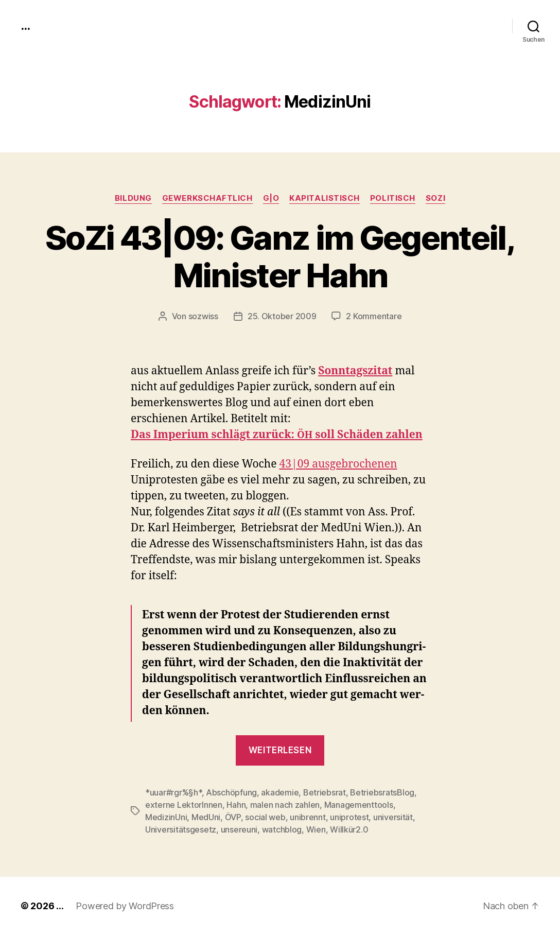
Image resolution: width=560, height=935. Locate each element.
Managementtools (359, 805)
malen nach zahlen (285, 805)
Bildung (133, 198)
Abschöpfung (231, 792)
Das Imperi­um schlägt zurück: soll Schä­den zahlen (277, 435)
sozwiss (203, 316)
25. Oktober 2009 (282, 316)
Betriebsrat (325, 792)
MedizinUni (166, 817)
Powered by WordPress (125, 906)
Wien (316, 829)
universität (393, 817)
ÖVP (233, 817)
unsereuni (239, 829)
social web (265, 817)
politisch (393, 198)
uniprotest (349, 817)
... (25, 26)
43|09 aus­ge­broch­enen (338, 464)
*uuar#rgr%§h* (173, 792)
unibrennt (308, 817)
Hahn (236, 805)
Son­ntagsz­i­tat (355, 371)
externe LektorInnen (184, 805)
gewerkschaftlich (207, 198)
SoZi (435, 198)
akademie (280, 792)
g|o (271, 198)
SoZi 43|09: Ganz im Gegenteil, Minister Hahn (280, 256)
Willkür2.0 (349, 829)
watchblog (282, 829)
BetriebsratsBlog (382, 792)
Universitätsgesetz (181, 829)
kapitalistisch (325, 198)
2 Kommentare (374, 316)
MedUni (206, 817)
